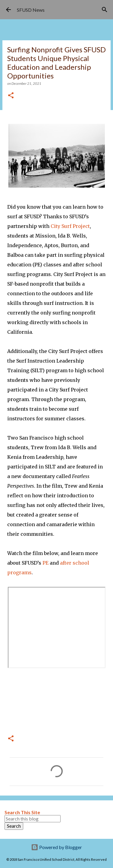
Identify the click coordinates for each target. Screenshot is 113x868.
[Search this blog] (33, 819)
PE (46, 563)
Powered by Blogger (56, 847)
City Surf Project (70, 226)
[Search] (105, 10)
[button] (11, 96)
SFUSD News (31, 10)
